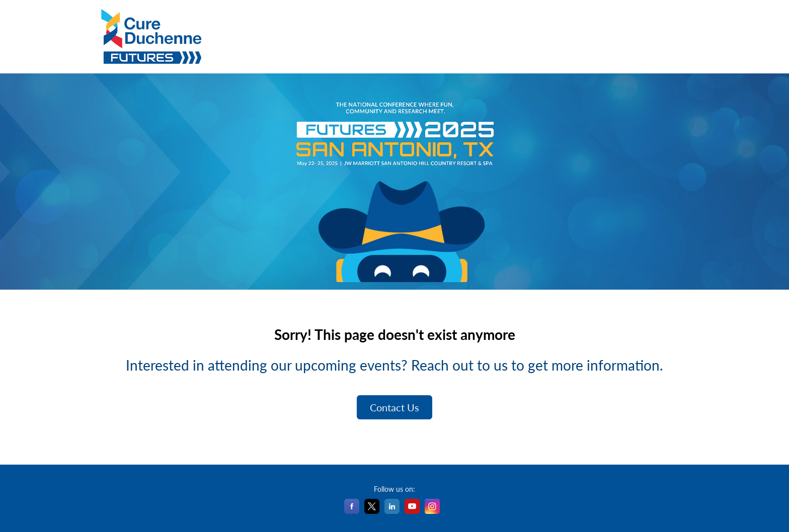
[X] (372, 511)
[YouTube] (412, 511)
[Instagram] (432, 511)
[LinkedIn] (392, 511)
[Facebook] (352, 511)
